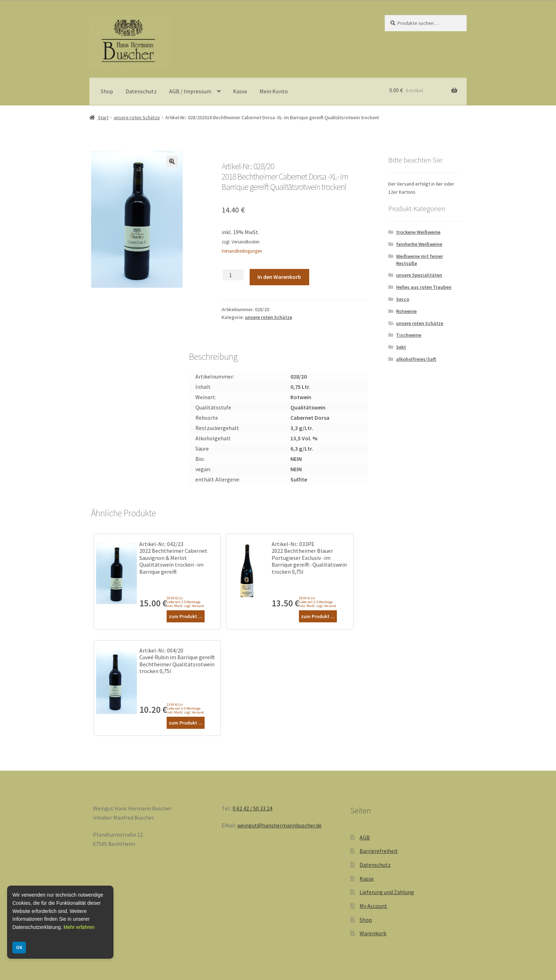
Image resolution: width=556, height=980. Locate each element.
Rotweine (406, 311)
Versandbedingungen (242, 251)
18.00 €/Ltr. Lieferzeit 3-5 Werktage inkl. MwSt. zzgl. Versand (318, 602)
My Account (373, 906)
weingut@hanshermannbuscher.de (279, 825)
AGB (365, 837)
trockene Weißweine (418, 232)
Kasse (240, 91)
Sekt (401, 347)
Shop (107, 91)
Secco (403, 299)
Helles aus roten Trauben (424, 287)
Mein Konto (274, 91)
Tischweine (409, 335)
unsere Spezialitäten (419, 275)
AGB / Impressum (190, 91)
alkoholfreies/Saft (416, 359)
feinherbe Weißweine (419, 244)
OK (19, 947)
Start (103, 117)
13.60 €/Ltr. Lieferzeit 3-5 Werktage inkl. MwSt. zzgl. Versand (185, 708)
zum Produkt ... (186, 616)
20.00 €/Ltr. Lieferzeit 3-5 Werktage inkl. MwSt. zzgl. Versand (185, 602)
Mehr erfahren (79, 927)
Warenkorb (373, 933)
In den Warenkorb (279, 277)
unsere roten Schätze (137, 117)
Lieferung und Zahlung (387, 892)
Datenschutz (141, 91)
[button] (172, 161)
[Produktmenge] (233, 275)
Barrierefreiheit (379, 851)
